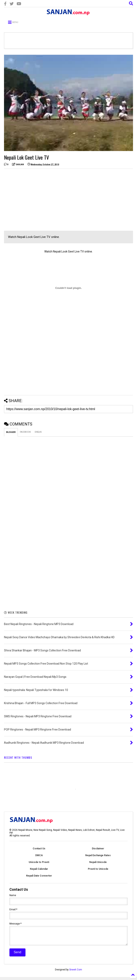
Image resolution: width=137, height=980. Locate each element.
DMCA (39, 855)
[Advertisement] (38, 200)
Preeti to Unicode (98, 869)
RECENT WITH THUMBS (18, 757)
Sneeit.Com (76, 973)
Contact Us (39, 849)
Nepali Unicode (98, 862)
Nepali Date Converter (39, 876)
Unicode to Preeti (39, 862)
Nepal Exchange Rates (98, 855)
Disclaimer (98, 849)
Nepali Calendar (39, 869)
